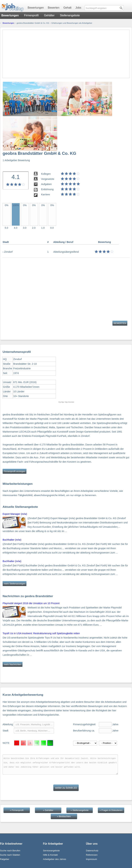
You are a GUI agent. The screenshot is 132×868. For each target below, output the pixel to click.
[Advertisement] (66, 54)
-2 (23, 743)
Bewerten (54, 8)
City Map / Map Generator (66, 402)
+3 (50, 743)
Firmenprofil (31, 15)
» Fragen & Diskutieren (111, 810)
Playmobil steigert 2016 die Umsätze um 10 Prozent (31, 603)
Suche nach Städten (10, 855)
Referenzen (92, 855)
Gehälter (49, 15)
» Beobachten (64, 816)
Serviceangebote (51, 851)
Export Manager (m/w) (15, 514)
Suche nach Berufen (10, 851)
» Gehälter (48, 810)
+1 (37, 743)
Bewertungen (36, 8)
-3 (17, 743)
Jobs (78, 8)
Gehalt (67, 8)
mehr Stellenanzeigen (15, 584)
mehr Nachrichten (13, 664)
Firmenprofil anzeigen (15, 471)
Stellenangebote (70, 15)
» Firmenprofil (17, 810)
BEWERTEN (120, 323)
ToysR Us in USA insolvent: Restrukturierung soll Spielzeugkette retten (41, 633)
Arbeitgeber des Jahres (54, 859)
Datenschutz (92, 851)
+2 (43, 743)
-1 (30, 743)
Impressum (91, 859)
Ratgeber (5, 859)
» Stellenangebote (80, 810)
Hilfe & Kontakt (50, 855)
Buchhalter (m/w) (12, 540)
